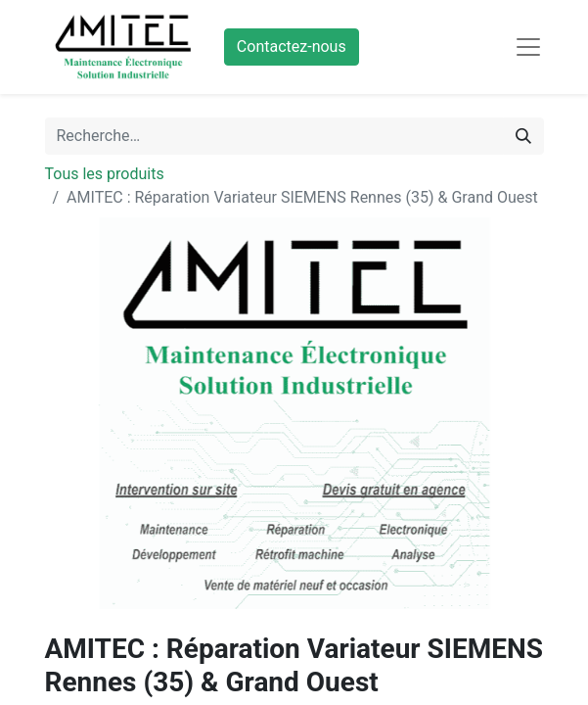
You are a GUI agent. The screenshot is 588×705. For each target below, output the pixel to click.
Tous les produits (105, 174)
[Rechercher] (523, 136)
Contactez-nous (292, 47)
